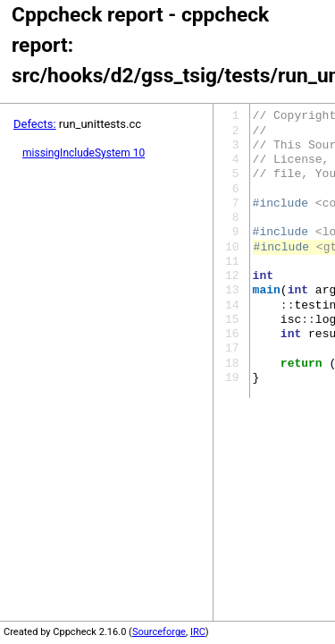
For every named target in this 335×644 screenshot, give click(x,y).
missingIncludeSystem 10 (84, 153)
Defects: (35, 124)
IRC (198, 632)
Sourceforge (159, 632)
